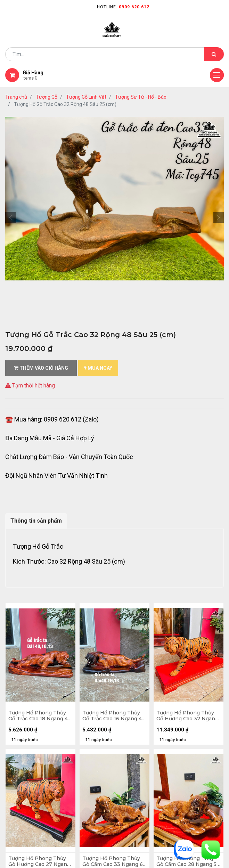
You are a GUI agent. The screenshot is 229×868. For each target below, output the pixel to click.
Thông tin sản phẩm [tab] (36, 521)
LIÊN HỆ (128, 692)
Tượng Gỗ (47, 97)
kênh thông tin (137, 681)
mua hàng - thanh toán (33, 685)
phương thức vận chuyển (34, 696)
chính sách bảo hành (30, 742)
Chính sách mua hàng (31, 753)
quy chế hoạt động (27, 764)
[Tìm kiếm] (214, 54)
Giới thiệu (131, 659)
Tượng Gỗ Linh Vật (86, 97)
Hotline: (123, 7)
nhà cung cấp (136, 670)
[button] (10, 218)
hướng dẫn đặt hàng (30, 674)
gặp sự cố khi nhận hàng (34, 707)
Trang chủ (16, 97)
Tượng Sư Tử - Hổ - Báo (141, 97)
